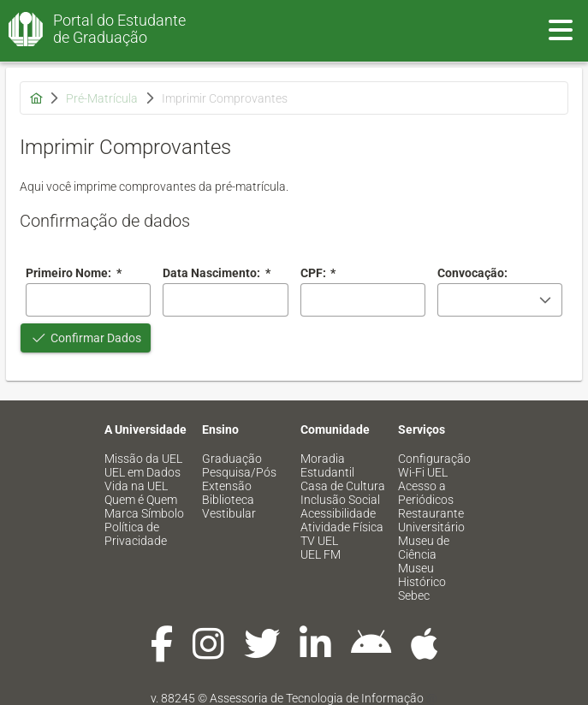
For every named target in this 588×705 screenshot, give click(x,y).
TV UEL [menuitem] (319, 541)
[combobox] (225, 300)
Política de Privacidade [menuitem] (136, 534)
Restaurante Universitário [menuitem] (431, 520)
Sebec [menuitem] (414, 595)
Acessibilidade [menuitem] (338, 513)
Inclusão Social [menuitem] (340, 500)
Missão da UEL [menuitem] (143, 459)
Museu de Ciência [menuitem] (424, 548)
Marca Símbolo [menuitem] (144, 513)
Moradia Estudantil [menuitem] (327, 465)
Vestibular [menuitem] (229, 513)
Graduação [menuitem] (232, 459)
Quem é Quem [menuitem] (141, 500)
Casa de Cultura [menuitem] (343, 486)
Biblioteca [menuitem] (228, 500)
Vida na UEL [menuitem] (136, 486)
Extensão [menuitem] (227, 486)
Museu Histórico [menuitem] (422, 575)
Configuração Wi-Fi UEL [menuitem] (434, 465)
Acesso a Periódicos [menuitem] (426, 493)
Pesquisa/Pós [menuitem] (239, 472)
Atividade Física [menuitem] (342, 527)
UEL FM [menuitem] (321, 554)
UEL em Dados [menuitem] (143, 472)
